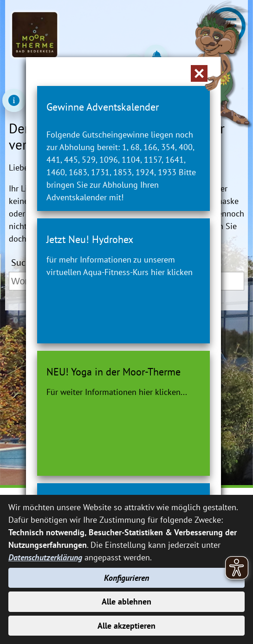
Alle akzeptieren (126, 626)
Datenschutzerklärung (45, 557)
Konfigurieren (126, 578)
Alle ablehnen (126, 601)
